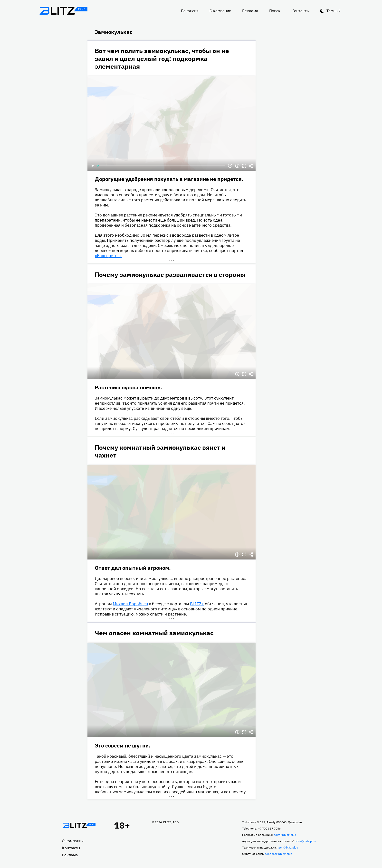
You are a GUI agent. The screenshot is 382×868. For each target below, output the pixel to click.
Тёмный (334, 11)
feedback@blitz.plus (279, 854)
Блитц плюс (63, 11)
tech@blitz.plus (288, 847)
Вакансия (190, 11)
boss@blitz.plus (305, 841)
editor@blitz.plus (285, 835)
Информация (237, 166)
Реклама (250, 11)
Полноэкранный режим (244, 166)
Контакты (301, 11)
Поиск (275, 11)
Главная (79, 825)
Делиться (251, 166)
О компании (220, 11)
